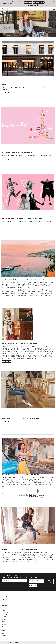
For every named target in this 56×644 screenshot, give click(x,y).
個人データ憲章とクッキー (12, 583)
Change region (39, 3)
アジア (3, 629)
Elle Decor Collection (6, 603)
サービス (4, 620)
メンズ (3, 623)
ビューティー (5, 618)
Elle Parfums (5, 601)
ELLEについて (5, 607)
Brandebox (9, 642)
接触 (3, 642)
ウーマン (4, 617)
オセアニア (4, 637)
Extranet (16, 642)
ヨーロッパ (4, 632)
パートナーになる (6, 612)
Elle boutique (5, 600)
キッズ (3, 621)
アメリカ (4, 631)
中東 (3, 634)
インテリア (4, 625)
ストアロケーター (6, 609)
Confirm (28, 3)
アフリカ (4, 635)
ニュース (4, 611)
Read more (7, 92)
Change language (31, 5)
